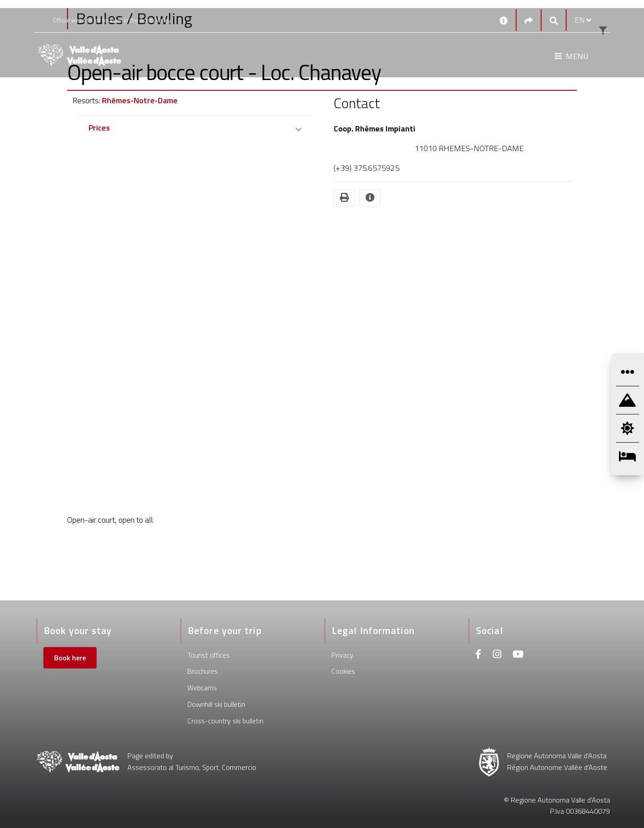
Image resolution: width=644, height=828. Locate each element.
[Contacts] (504, 20)
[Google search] (554, 20)
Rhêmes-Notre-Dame (140, 100)
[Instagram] (497, 655)
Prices (99, 128)
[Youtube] (518, 655)
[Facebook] (479, 655)
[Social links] (529, 20)
